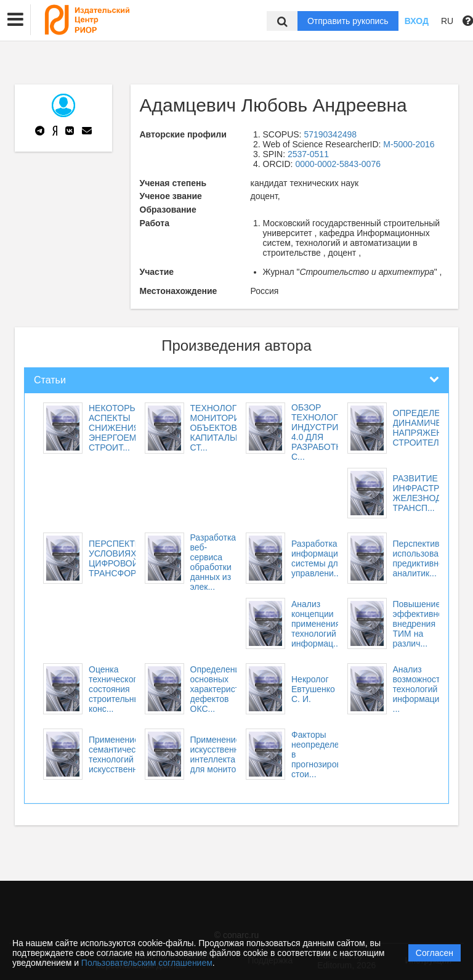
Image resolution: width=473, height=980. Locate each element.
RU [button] (447, 21)
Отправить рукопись (348, 21)
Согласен (435, 953)
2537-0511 (308, 154)
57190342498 (330, 134)
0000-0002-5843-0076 (338, 164)
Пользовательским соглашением (147, 963)
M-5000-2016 (409, 144)
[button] (15, 20)
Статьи (50, 380)
